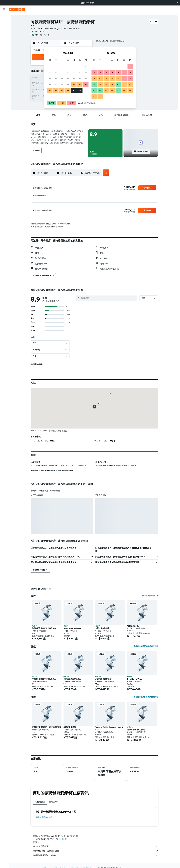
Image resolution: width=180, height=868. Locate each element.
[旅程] (4, 57)
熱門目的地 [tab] (53, 805)
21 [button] (62, 84)
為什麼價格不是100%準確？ (96, 858)
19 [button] (50, 84)
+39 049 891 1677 (38, 31)
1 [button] (68, 66)
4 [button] (86, 66)
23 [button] (74, 84)
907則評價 (45, 35)
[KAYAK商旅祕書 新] (4, 50)
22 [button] (68, 84)
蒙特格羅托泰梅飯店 (44, 820)
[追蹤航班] (4, 45)
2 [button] (74, 66)
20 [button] (56, 84)
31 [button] (80, 90)
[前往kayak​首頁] (17, 9)
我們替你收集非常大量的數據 (96, 854)
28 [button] (62, 90)
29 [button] (68, 90)
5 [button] (50, 72)
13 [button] (56, 78)
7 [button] (62, 72)
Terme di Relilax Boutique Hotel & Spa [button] (109, 731)
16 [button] (74, 78)
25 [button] (86, 84)
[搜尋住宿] (4, 22)
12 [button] (50, 78)
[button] (177, 3)
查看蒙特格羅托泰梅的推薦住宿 (146, 700)
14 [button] (62, 78)
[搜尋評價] (109, 301)
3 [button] (80, 66)
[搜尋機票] (4, 17)
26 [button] (50, 90)
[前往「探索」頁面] (4, 40)
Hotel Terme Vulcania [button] (72, 631)
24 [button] (80, 84)
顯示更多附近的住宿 (150, 598)
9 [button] (74, 72)
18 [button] (86, 78)
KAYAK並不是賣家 (96, 849)
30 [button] (74, 90)
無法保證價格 (63, 842)
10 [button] (80, 72)
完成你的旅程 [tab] (40, 805)
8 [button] (68, 72)
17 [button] (80, 78)
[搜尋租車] (4, 27)
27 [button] (56, 90)
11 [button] (86, 72)
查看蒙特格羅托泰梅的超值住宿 (146, 649)
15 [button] (68, 78)
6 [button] (56, 72)
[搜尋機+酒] (4, 33)
